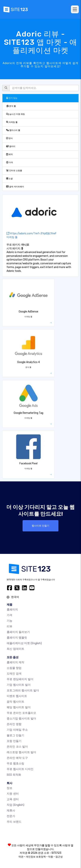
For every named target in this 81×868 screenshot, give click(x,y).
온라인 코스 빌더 (17, 747)
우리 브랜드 (14, 822)
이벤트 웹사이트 (17, 696)
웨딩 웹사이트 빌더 (19, 707)
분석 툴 (11, 106)
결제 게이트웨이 (15, 187)
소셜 (9, 179)
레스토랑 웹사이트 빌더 (21, 752)
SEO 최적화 (14, 775)
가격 (10, 162)
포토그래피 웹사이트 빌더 (23, 690)
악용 (51, 857)
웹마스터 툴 (13, 130)
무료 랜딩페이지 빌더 (20, 679)
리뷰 (10, 626)
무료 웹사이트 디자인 (20, 769)
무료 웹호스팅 (15, 763)
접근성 (59, 857)
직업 (15, 805)
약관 (21, 857)
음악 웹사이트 (15, 702)
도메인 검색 (14, 674)
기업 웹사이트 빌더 (19, 685)
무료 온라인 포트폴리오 (21, 713)
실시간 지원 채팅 (15, 114)
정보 (10, 788)
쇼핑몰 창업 (14, 668)
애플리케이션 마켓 (24, 643)
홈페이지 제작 (15, 662)
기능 (10, 621)
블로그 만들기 (15, 735)
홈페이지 (12, 610)
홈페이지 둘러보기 (18, 632)
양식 (9, 138)
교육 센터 (13, 799)
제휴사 (11, 810)
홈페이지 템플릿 (17, 638)
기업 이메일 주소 (17, 730)
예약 (9, 154)
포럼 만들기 (14, 741)
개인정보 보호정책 (36, 857)
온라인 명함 (14, 724)
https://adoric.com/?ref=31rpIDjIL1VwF (32, 233)
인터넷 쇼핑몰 (14, 171)
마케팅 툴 (12, 122)
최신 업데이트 (15, 649)
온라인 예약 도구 (17, 758)
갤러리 (11, 146)
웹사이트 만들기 (40, 526)
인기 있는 (12, 98)
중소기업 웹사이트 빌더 (21, 719)
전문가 (11, 816)
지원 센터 (13, 794)
